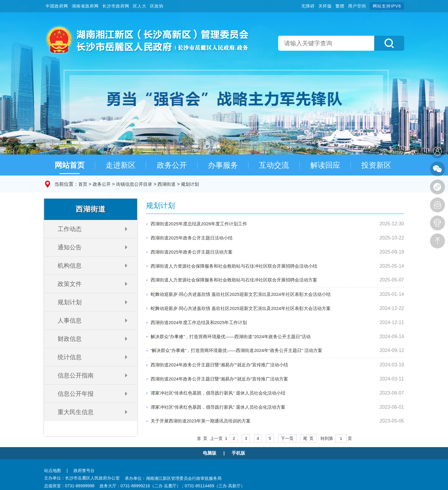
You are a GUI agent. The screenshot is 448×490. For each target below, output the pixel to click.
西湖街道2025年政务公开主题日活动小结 (192, 238)
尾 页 (308, 438)
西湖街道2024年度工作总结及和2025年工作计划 (199, 322)
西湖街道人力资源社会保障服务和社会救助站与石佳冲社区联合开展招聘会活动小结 (234, 266)
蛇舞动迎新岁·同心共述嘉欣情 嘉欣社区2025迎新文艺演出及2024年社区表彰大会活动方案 (241, 308)
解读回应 (325, 165)
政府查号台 (84, 470)
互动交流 (274, 165)
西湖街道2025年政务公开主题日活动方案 (192, 252)
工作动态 (70, 229)
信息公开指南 (76, 375)
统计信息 (70, 357)
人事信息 (70, 320)
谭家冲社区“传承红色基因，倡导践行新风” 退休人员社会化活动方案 (218, 407)
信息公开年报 (76, 394)
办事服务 (223, 165)
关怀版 (325, 6)
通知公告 (70, 247)
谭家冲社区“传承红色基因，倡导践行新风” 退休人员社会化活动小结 (218, 393)
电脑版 (210, 453)
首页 (83, 184)
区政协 (157, 6)
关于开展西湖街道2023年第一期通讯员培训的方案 (201, 421)
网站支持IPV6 (387, 6)
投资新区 (376, 165)
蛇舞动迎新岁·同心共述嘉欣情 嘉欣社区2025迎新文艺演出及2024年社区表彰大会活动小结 (241, 294)
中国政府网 (57, 6)
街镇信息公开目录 (134, 184)
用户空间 (357, 6)
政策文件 (70, 284)
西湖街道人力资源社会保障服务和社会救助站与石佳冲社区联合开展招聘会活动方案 (234, 280)
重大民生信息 (76, 412)
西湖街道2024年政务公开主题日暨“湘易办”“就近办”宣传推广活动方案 (219, 379)
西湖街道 (167, 184)
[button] (389, 43)
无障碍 (308, 6)
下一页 (287, 438)
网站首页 (70, 165)
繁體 (340, 6)
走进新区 (121, 165)
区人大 (140, 6)
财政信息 (70, 339)
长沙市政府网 (116, 6)
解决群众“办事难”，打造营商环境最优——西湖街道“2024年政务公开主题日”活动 (231, 337)
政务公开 (172, 165)
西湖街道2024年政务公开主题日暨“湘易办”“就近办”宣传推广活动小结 (219, 365)
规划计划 (190, 184)
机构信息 (70, 266)
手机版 (238, 453)
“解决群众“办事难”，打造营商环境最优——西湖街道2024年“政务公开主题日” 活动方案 (237, 350)
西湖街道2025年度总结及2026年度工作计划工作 (199, 224)
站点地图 (53, 470)
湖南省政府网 (85, 6)
